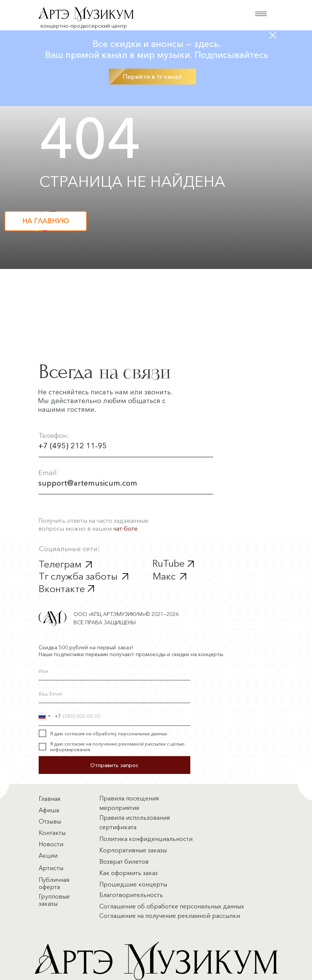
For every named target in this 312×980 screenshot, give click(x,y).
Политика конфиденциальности (146, 839)
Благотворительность (131, 895)
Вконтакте (62, 589)
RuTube (169, 563)
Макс (164, 576)
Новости (51, 844)
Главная (49, 799)
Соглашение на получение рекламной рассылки (170, 916)
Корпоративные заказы (133, 850)
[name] (114, 671)
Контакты (52, 833)
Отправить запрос (114, 765)
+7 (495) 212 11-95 (73, 446)
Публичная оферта (54, 883)
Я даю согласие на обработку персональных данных (109, 734)
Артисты (51, 868)
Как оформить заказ (129, 873)
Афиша (49, 810)
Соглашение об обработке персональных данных (172, 906)
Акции (48, 855)
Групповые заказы (54, 900)
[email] (114, 694)
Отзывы (50, 821)
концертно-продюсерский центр (84, 26)
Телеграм (60, 564)
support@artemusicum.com (88, 483)
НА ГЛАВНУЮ (46, 221)
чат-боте (125, 528)
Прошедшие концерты (133, 884)
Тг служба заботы (78, 576)
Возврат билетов (124, 861)
